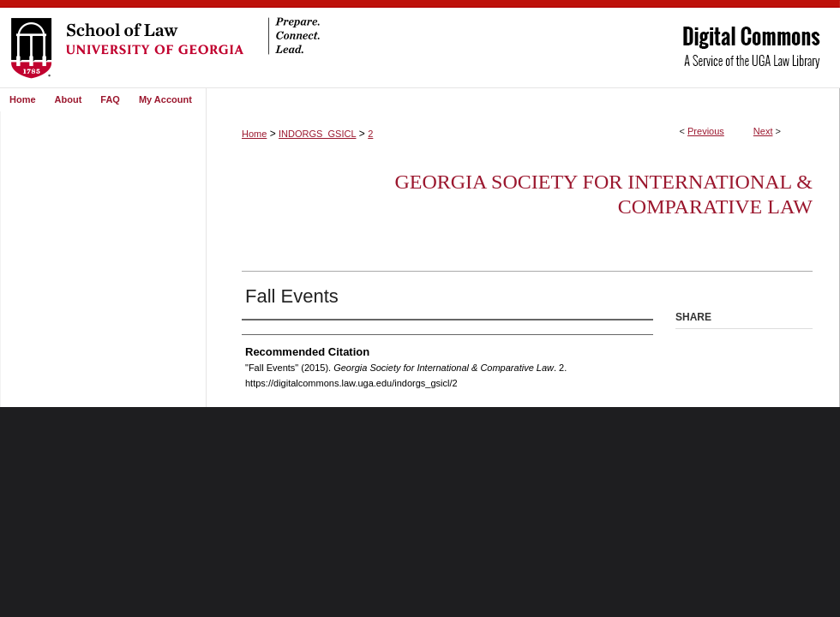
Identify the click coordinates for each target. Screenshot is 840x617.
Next (763, 131)
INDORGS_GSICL (317, 134)
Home (254, 134)
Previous (706, 131)
